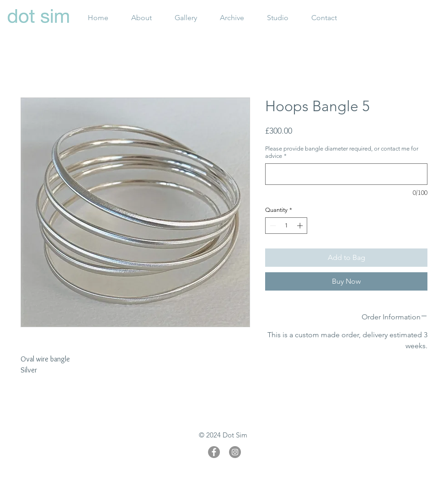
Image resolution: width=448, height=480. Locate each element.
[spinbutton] (286, 226)
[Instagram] (235, 452)
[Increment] (301, 226)
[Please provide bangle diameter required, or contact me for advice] (346, 174)
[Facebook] (214, 452)
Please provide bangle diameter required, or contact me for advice (342, 152)
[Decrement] (272, 226)
